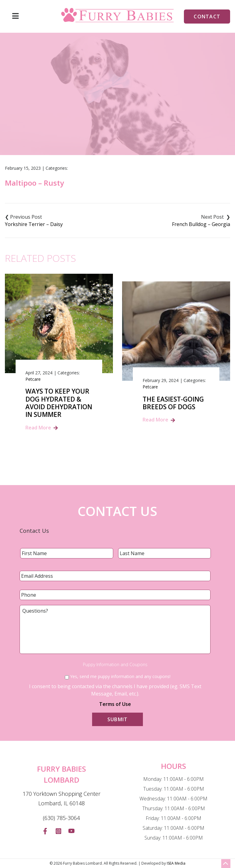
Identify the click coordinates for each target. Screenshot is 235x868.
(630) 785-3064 (61, 818)
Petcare (33, 379)
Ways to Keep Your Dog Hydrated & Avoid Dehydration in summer (59, 403)
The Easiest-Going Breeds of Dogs (173, 403)
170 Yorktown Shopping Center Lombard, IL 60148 (62, 799)
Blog (100, 121)
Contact (207, 17)
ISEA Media (176, 863)
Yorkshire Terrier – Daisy (34, 224)
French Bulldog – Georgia (201, 224)
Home (79, 121)
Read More (38, 428)
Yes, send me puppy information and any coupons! (120, 676)
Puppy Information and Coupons (115, 665)
